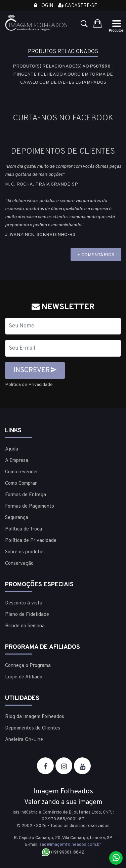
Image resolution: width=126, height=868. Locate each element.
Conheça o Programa (28, 666)
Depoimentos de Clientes (33, 728)
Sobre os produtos (25, 552)
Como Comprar (21, 484)
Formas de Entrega (26, 495)
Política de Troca (24, 529)
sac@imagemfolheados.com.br (70, 845)
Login (44, 6)
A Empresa (17, 461)
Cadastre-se (78, 6)
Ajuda (12, 449)
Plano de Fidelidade (27, 615)
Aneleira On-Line (24, 740)
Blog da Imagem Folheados (35, 717)
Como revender (22, 472)
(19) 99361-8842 (63, 853)
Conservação (19, 564)
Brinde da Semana (25, 626)
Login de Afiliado (24, 677)
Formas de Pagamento (30, 506)
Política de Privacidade (29, 385)
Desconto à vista (24, 603)
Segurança (17, 518)
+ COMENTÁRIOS (96, 255)
